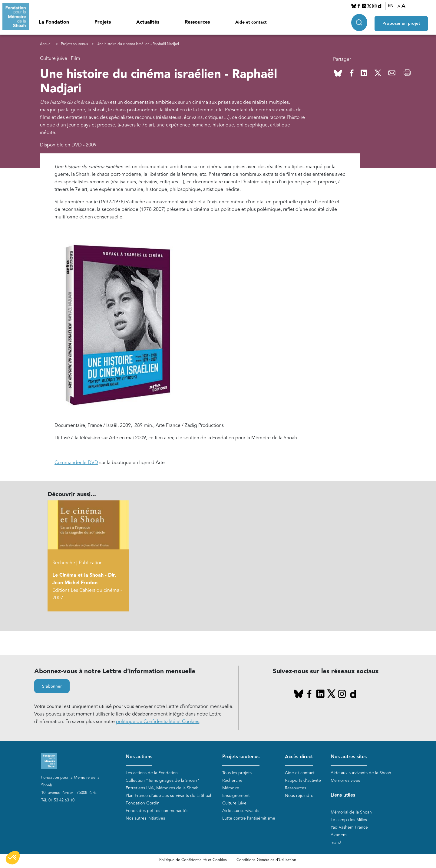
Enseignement (236, 796)
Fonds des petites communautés (157, 811)
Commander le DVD (76, 463)
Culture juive (234, 803)
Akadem (339, 835)
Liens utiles (343, 795)
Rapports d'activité (303, 780)
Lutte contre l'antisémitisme (249, 818)
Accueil (46, 44)
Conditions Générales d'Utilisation (266, 860)
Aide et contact (251, 22)
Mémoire (231, 788)
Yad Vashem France (349, 827)
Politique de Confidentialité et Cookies (193, 860)
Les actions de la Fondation (152, 773)
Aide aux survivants (241, 811)
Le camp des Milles (349, 820)
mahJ (336, 842)
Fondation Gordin (143, 803)
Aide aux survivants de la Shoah (361, 773)
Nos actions (139, 757)
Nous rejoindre (299, 796)
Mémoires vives (345, 780)
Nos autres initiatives (145, 818)
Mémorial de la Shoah (351, 812)
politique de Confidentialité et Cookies (158, 722)
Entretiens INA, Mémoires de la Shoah (162, 788)
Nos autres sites (349, 757)
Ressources (197, 22)
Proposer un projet (405, 21)
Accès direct (299, 757)
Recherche (232, 780)
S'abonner (52, 686)
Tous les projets (237, 773)
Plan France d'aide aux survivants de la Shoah (169, 796)
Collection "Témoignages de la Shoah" (162, 780)
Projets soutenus (74, 44)
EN (392, 6)
